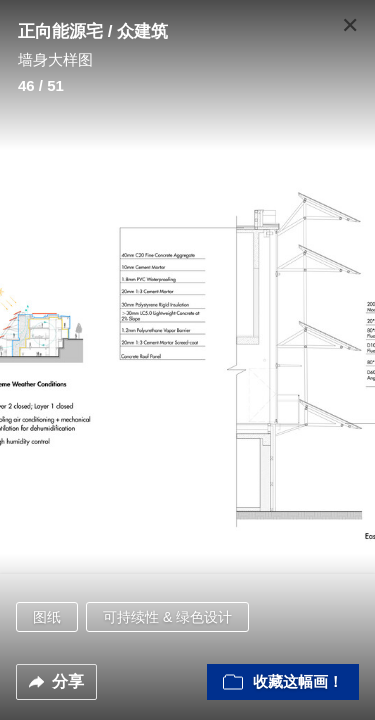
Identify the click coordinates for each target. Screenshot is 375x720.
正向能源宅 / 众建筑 (93, 31)
